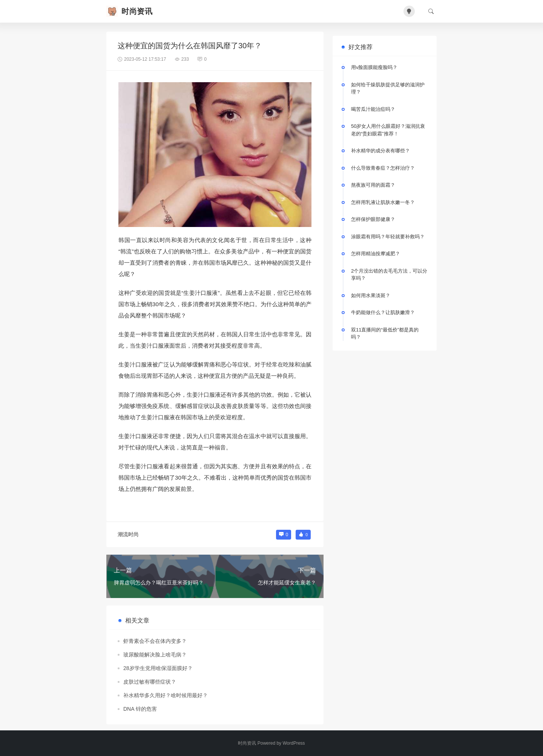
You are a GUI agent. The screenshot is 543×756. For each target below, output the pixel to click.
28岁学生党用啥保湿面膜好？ (158, 668)
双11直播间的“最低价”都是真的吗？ (385, 334)
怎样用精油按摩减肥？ (376, 254)
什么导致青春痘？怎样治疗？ (383, 168)
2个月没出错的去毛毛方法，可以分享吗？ (389, 275)
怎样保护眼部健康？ (373, 219)
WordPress (294, 743)
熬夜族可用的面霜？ (373, 185)
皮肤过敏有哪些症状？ (150, 682)
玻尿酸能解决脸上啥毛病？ (155, 655)
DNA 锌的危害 (140, 709)
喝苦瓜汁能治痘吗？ (373, 109)
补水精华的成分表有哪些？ (380, 151)
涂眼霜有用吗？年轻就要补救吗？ (388, 237)
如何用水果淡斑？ (371, 295)
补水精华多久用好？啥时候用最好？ (166, 695)
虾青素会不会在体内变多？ (155, 641)
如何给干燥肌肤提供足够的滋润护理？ (388, 88)
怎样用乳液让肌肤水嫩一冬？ (383, 202)
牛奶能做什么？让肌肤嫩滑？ (383, 312)
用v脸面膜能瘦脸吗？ (374, 67)
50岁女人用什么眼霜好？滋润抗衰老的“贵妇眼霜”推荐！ (388, 130)
